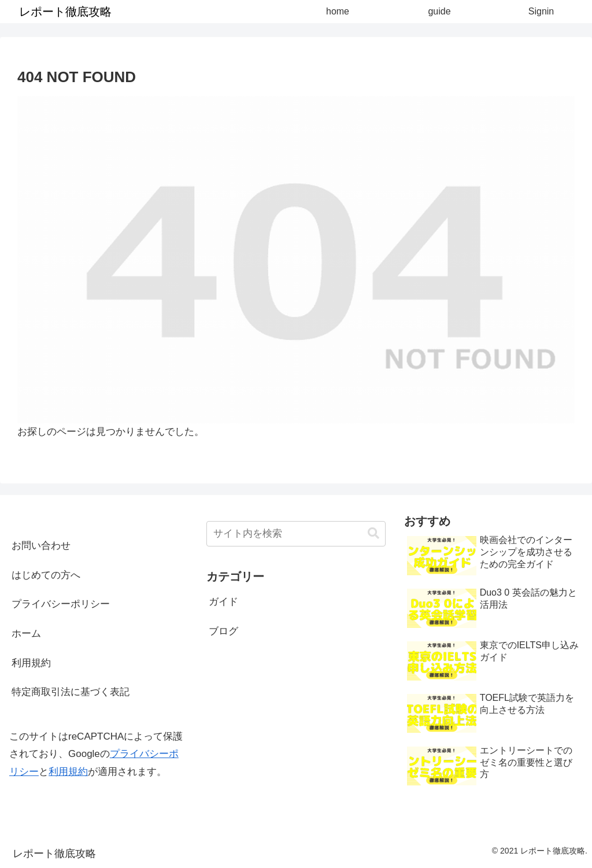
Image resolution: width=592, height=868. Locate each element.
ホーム (26, 634)
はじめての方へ (46, 575)
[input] (296, 534)
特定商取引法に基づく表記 (71, 692)
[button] (373, 533)
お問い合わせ (41, 546)
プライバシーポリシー (61, 604)
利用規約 (31, 663)
